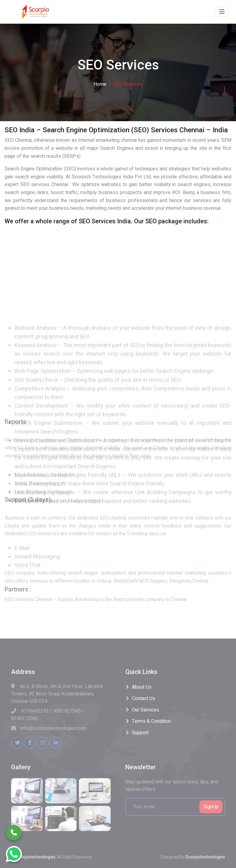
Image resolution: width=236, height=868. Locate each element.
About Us (142, 687)
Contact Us (144, 699)
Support (140, 733)
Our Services (146, 710)
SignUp (211, 807)
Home (100, 84)
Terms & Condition (151, 721)
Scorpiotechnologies (35, 857)
